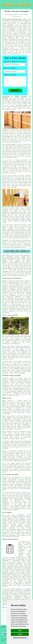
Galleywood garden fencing (10, 35)
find (8, 515)
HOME (14, 9)
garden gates (6, 577)
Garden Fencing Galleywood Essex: (12, 19)
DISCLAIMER (29, 9)
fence (10, 497)
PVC (11, 211)
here (14, 535)
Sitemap (4, 627)
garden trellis (22, 562)
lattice (10, 221)
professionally (16, 54)
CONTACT (24, 9)
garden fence (18, 21)
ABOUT (20, 9)
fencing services (26, 578)
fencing (4, 223)
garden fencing (18, 582)
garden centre (20, 38)
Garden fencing (24, 207)
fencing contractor (15, 245)
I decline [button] (20, 634)
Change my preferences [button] (20, 638)
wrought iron (6, 212)
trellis (4, 348)
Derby (9, 267)
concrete (21, 212)
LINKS (17, 9)
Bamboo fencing (7, 401)
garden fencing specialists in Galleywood (19, 589)
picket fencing (19, 217)
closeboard (5, 217)
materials (27, 39)
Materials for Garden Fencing (11, 207)
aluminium (5, 211)
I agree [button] (20, 631)
